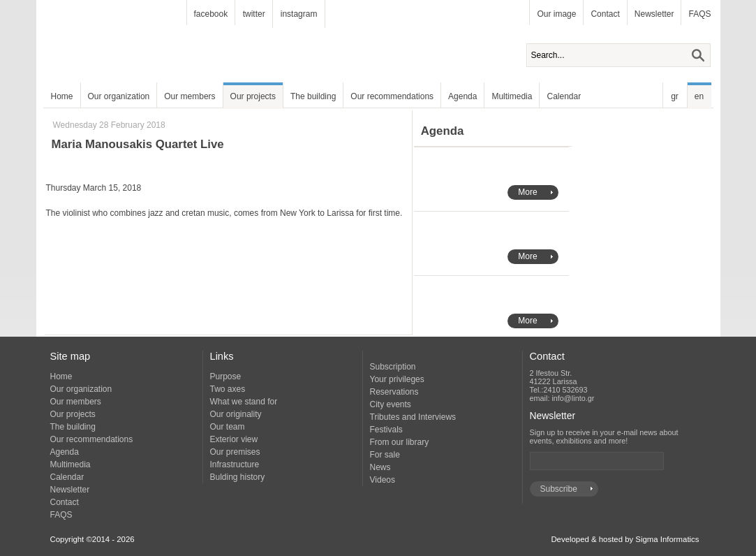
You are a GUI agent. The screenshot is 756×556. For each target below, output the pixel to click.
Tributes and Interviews (413, 417)
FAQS (699, 14)
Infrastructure (235, 464)
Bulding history (238, 477)
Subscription (393, 367)
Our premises (235, 452)
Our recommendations (392, 96)
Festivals (386, 430)
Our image (556, 14)
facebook (211, 14)
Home (62, 96)
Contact (605, 14)
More (527, 192)
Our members (190, 96)
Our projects (253, 96)
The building (313, 96)
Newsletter (654, 14)
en (699, 96)
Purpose (226, 376)
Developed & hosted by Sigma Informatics (625, 539)
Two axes (228, 389)
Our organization (119, 96)
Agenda (462, 96)
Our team (228, 427)
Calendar (564, 96)
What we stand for (244, 402)
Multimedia (512, 96)
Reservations (394, 392)
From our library (400, 442)
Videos (383, 480)
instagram (299, 14)
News (380, 467)
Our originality (236, 414)
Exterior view (234, 439)
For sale (385, 455)
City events (391, 404)
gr (675, 96)
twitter (254, 14)
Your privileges (397, 379)
